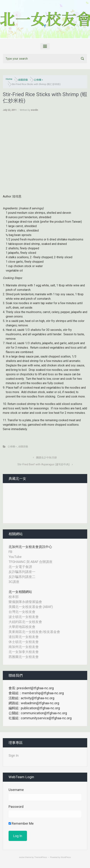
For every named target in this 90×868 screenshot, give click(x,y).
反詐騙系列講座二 (22, 577)
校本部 (14, 597)
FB (10, 552)
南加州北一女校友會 (24, 647)
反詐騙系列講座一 (22, 572)
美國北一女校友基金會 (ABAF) (31, 607)
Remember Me (21, 823)
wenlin (34, 110)
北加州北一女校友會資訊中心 (30, 547)
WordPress (66, 857)
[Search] (45, 59)
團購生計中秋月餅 (46, 458)
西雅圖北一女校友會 (24, 657)
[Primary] (45, 46)
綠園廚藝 (23, 80)
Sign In (14, 755)
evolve (22, 857)
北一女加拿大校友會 (24, 652)
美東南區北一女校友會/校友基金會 (34, 632)
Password (16, 807)
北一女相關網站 (20, 592)
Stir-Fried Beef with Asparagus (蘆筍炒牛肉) (44, 464)
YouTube (15, 557)
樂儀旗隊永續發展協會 (25, 602)
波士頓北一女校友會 (24, 617)
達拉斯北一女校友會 (24, 637)
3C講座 (14, 582)
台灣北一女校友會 (22, 612)
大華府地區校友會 (22, 627)
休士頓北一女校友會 (24, 642)
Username (16, 790)
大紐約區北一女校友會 (25, 622)
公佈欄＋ (39, 80)
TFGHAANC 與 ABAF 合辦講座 (30, 562)
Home (9, 79)
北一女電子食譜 (20, 567)
